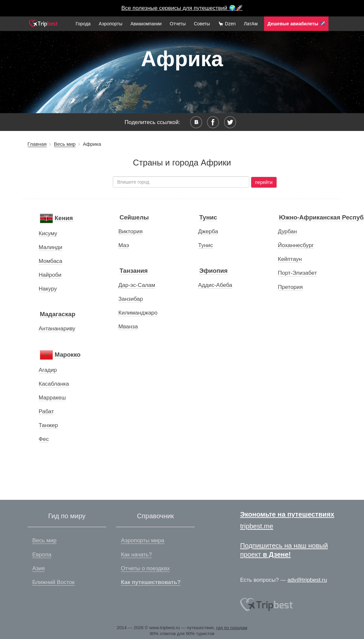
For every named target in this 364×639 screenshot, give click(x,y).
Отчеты (178, 24)
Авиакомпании (146, 24)
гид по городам (232, 628)
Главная (37, 144)
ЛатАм (251, 24)
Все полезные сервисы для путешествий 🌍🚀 (182, 8)
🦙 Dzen (227, 24)
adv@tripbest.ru (307, 580)
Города (83, 24)
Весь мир (65, 144)
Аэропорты (110, 24)
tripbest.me (257, 526)
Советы (202, 24)
